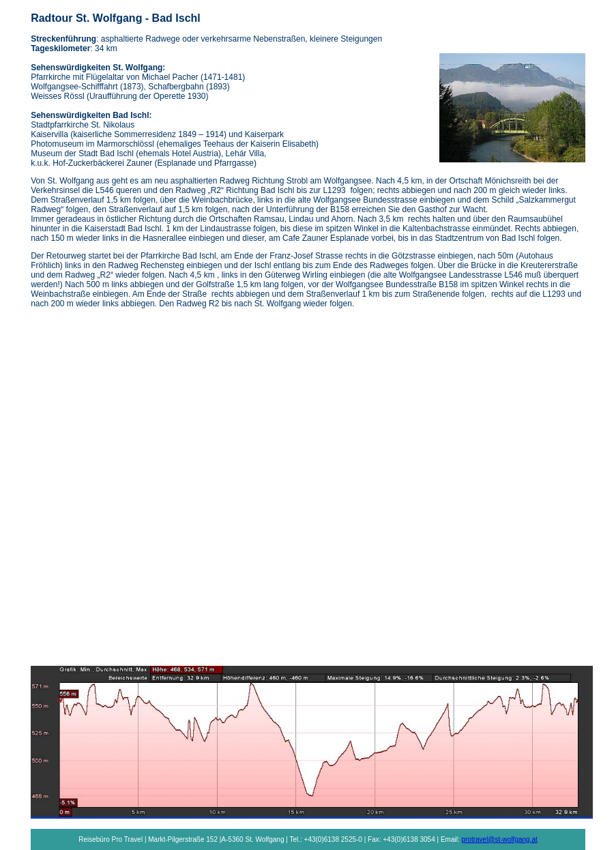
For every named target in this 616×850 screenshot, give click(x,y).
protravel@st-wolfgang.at (499, 839)
